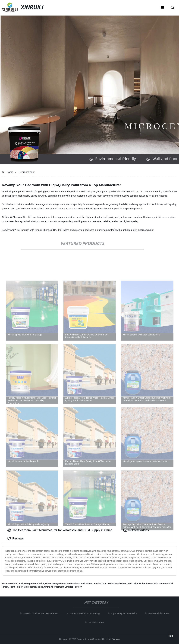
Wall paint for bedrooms (140, 583)
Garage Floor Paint (34, 583)
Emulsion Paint (97, 622)
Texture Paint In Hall (12, 583)
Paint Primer (16, 587)
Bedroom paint (27, 172)
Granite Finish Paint (160, 613)
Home (10, 172)
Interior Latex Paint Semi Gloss (110, 583)
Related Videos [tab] (136, 530)
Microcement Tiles (33, 587)
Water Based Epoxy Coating (86, 613)
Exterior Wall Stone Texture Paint (42, 613)
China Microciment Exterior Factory (63, 587)
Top (171, 635)
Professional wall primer (80, 583)
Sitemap (116, 639)
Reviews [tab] (16, 539)
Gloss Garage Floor (55, 583)
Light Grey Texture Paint (125, 613)
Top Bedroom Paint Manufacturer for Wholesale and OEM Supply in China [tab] (60, 530)
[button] (162, 8)
